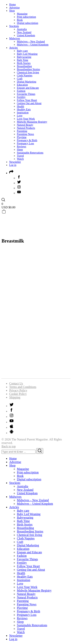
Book (20, 20)
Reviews (22, 147)
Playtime (22, 137)
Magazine (22, 14)
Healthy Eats (24, 109)
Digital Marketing (27, 82)
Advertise (14, 8)
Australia (22, 29)
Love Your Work (26, 119)
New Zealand (24, 32)
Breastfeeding (24, 66)
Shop (12, 11)
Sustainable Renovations (30, 153)
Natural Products (26, 128)
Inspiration (23, 113)
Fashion (21, 91)
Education (22, 85)
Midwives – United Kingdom (33, 45)
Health (20, 106)
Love (20, 116)
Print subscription (26, 17)
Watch (20, 159)
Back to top (9, 446)
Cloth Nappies (25, 76)
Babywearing (24, 57)
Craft (20, 79)
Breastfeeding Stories (28, 69)
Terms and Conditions (23, 387)
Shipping (15, 397)
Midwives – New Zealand (31, 42)
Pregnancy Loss (25, 143)
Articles (13, 48)
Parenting (22, 131)
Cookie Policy (18, 394)
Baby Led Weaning (27, 54)
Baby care (22, 51)
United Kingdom (26, 35)
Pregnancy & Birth (27, 140)
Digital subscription (28, 23)
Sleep (20, 150)
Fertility (21, 97)
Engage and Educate (28, 88)
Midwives (15, 38)
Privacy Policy (18, 390)
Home (12, 5)
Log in (13, 165)
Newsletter (15, 162)
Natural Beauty (25, 125)
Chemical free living (28, 72)
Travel (20, 156)
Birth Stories (24, 63)
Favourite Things (26, 94)
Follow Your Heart (27, 100)
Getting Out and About (29, 103)
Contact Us (16, 383)
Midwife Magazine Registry (32, 122)
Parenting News (25, 134)
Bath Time (23, 60)
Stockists (14, 26)
